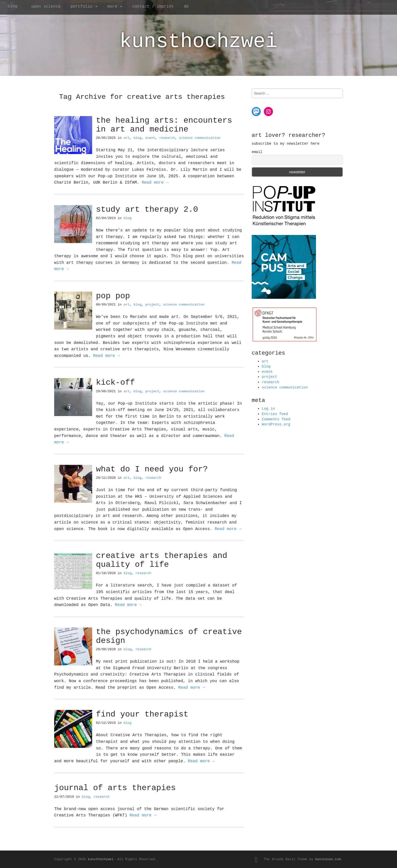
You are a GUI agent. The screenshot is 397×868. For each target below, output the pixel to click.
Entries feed (275, 414)
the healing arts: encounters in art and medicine (164, 125)
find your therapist (142, 714)
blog (12, 6)
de (186, 7)
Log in (268, 409)
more (115, 7)
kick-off (115, 383)
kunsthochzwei (198, 42)
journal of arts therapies (115, 788)
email (257, 152)
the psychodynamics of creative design (169, 636)
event (150, 138)
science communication (200, 138)
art (126, 138)
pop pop (113, 296)
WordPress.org (276, 424)
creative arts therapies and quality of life (162, 560)
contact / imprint (153, 7)
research (167, 138)
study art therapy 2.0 (147, 210)
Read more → (155, 183)
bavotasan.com (328, 859)
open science (46, 7)
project (152, 305)
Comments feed (276, 419)
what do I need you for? (152, 469)
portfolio (84, 7)
